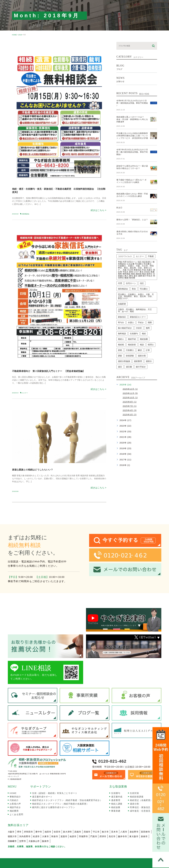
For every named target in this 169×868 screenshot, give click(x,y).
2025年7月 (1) (130, 406)
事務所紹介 (15, 797)
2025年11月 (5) (130, 393)
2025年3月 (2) (130, 415)
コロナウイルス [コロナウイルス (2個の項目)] (125, 256)
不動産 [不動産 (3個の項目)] (151, 256)
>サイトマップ (13, 777)
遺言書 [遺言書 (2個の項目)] (129, 367)
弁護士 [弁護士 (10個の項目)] (131, 322)
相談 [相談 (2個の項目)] (142, 345)
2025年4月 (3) (130, 410)
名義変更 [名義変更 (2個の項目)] (122, 304)
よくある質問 (16, 814)
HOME (14, 35)
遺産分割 (134, 804)
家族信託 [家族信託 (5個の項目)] (122, 317)
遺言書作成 (117, 797)
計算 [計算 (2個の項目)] (148, 350)
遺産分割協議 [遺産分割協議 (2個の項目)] (124, 361)
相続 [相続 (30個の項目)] (144, 334)
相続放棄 (116, 807)
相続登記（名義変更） (141, 800)
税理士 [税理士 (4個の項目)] (151, 345)
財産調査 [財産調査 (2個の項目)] (130, 356)
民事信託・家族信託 (140, 807)
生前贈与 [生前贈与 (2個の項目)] (134, 334)
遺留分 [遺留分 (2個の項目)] (149, 361)
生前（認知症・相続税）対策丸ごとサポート (55, 793)
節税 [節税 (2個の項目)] (120, 350)
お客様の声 (15, 804)
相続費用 (14, 811)
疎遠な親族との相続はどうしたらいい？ (33, 470)
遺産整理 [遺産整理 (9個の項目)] (138, 361)
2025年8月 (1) (130, 402)
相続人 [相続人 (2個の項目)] (121, 339)
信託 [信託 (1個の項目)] (142, 283)
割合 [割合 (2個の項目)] (134, 289)
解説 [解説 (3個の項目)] (140, 350)
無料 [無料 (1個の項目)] (148, 328)
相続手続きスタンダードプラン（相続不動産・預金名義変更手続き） (67, 800)
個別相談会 (26, 214)
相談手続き (15, 807)
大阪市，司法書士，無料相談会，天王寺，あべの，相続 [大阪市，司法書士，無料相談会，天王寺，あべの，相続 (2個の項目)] (135, 310)
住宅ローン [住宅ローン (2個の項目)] (131, 283)
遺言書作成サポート (42, 797)
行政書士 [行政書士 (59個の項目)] (130, 350)
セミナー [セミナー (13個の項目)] (140, 256)
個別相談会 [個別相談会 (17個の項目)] (123, 289)
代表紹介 (14, 800)
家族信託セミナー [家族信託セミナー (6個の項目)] (138, 317)
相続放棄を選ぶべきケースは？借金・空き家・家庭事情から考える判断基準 (132, 119)
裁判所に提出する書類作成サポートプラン (54, 807)
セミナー (25, 393)
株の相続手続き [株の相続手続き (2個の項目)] (125, 328)
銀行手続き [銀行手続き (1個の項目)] (141, 367)
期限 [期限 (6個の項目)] (150, 322)
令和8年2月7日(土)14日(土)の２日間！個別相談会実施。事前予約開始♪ (132, 103)
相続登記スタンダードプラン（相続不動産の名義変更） (60, 804)
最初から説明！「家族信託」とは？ (132, 220)
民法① (119, 208)
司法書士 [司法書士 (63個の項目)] (144, 289)
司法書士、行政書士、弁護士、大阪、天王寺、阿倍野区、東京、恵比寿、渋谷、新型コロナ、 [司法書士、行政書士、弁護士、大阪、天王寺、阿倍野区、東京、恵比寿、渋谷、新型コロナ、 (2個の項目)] (136, 296)
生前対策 (134, 793)
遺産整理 (116, 800)
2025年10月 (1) (130, 398)
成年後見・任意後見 (140, 811)
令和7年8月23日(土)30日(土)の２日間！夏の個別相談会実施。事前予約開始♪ (132, 152)
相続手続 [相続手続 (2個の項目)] (132, 339)
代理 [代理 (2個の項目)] (120, 283)
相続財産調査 (137, 797)
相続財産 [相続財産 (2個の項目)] (132, 345)
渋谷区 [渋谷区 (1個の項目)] (139, 328)
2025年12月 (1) (130, 389)
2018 (20, 35)
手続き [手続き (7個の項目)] (141, 322)
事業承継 (116, 811)
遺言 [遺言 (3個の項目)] (120, 367)
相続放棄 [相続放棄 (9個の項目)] (144, 339)
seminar (20, 44)
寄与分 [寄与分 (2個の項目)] (121, 322)
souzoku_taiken (24, 405)
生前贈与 (116, 793)
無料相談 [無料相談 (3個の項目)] (122, 334)
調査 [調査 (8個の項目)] (120, 356)
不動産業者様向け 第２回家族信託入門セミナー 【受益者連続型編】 (48, 371)
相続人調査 (117, 804)
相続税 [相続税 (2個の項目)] (121, 345)
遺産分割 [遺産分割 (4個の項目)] (142, 356)
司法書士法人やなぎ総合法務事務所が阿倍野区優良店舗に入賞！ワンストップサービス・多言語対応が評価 (132, 136)
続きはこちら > (99, 210)
